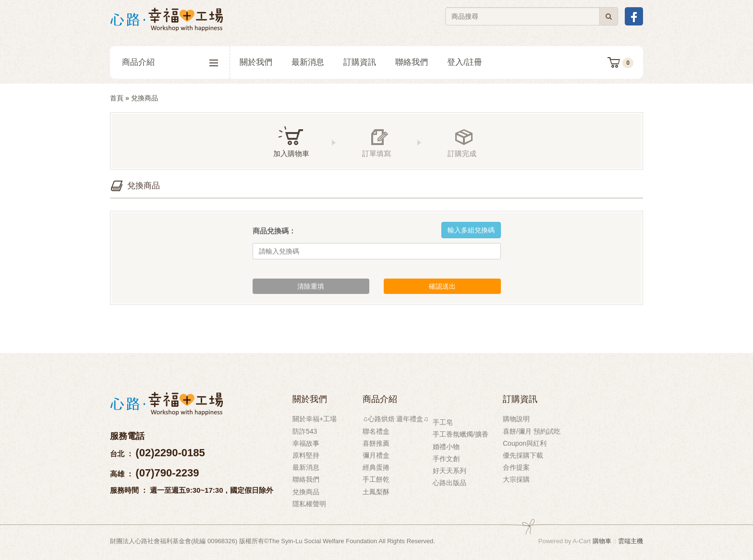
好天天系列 (449, 471)
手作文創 (446, 459)
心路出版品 (449, 483)
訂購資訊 (360, 62)
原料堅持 (306, 455)
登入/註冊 (465, 62)
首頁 (117, 98)
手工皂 (443, 422)
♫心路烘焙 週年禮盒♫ (395, 419)
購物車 (602, 541)
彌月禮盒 (376, 455)
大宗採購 (516, 479)
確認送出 (442, 286)
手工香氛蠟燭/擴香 (461, 434)
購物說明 (516, 419)
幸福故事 (306, 443)
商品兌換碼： (274, 231)
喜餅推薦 (376, 443)
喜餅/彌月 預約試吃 (532, 431)
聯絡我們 (412, 62)
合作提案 (516, 467)
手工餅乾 (376, 479)
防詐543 (305, 431)
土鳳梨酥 (376, 492)
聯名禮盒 (376, 431)
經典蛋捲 (376, 467)
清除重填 (311, 286)
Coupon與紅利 (525, 443)
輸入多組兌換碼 (471, 230)
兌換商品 (306, 492)
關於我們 (256, 62)
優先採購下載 (523, 455)
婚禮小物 (446, 447)
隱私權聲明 (309, 504)
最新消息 (308, 62)
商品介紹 (170, 62)
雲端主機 (631, 541)
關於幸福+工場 (315, 419)
